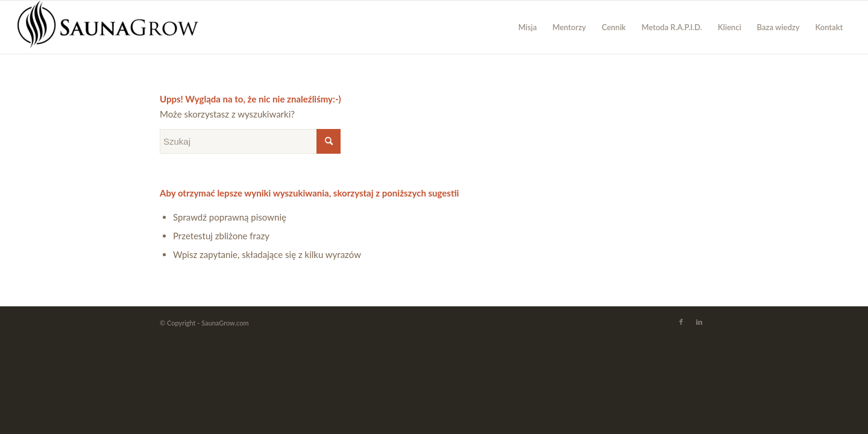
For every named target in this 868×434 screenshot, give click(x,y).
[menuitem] (528, 27)
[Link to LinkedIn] (699, 322)
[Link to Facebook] (681, 322)
